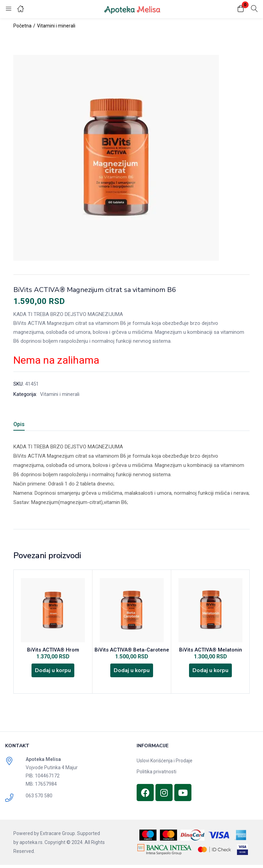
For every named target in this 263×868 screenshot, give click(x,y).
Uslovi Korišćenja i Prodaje (165, 764)
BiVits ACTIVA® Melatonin (211, 650)
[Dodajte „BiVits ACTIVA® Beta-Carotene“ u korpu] (132, 672)
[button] (241, 9)
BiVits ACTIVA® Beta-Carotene (132, 650)
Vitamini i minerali (56, 26)
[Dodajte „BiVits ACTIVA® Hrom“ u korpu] (53, 672)
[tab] (27, 425)
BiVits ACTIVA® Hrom (53, 650)
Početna (22, 26)
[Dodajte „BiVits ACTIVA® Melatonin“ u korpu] (211, 672)
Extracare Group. (58, 836)
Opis (19, 424)
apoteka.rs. (32, 845)
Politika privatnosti (156, 775)
